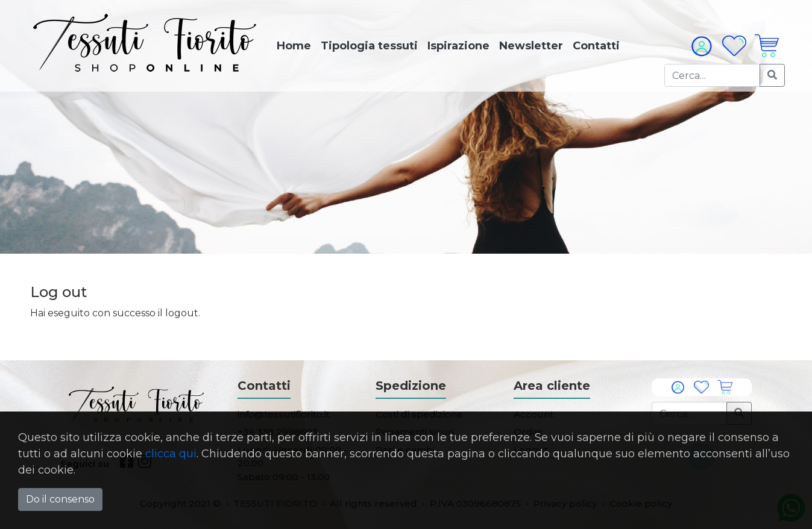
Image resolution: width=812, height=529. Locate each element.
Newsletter (531, 46)
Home (294, 46)
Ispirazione (458, 46)
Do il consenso (60, 499)
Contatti (596, 46)
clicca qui (171, 454)
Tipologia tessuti (369, 46)
